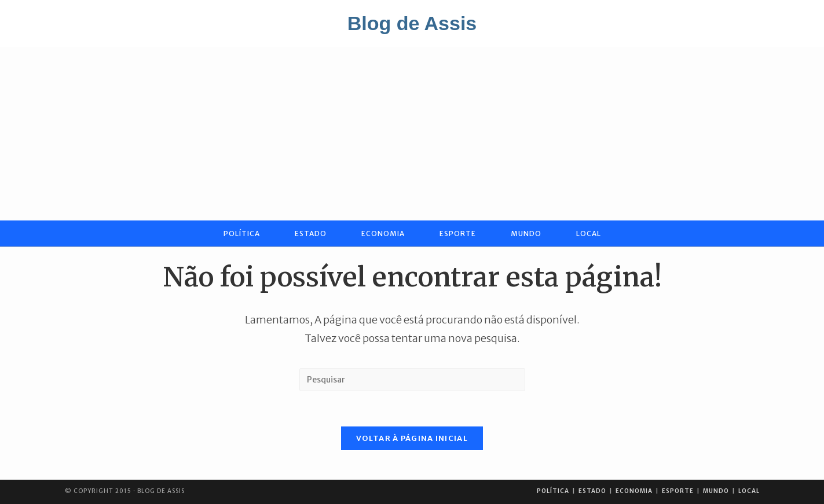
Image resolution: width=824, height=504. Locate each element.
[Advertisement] (412, 134)
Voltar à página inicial (412, 438)
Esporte (678, 491)
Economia (634, 491)
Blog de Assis (412, 23)
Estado (592, 491)
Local (749, 491)
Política (553, 491)
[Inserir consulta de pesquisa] (412, 380)
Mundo (716, 491)
